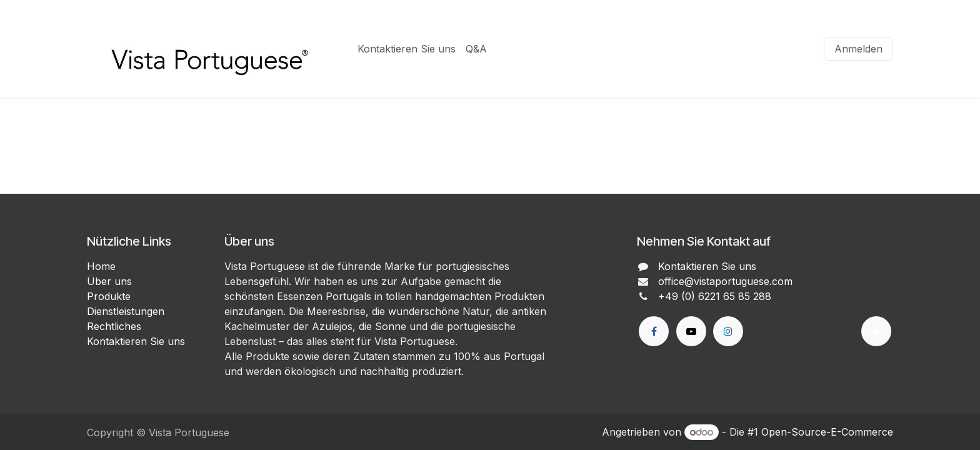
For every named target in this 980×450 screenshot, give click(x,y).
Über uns (109, 281)
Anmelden (858, 49)
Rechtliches (114, 326)
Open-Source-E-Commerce (827, 432)
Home (101, 266)
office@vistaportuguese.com (725, 281)
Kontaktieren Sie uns (136, 341)
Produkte (109, 296)
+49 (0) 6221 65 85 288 (715, 296)
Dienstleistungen (126, 311)
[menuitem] (407, 49)
